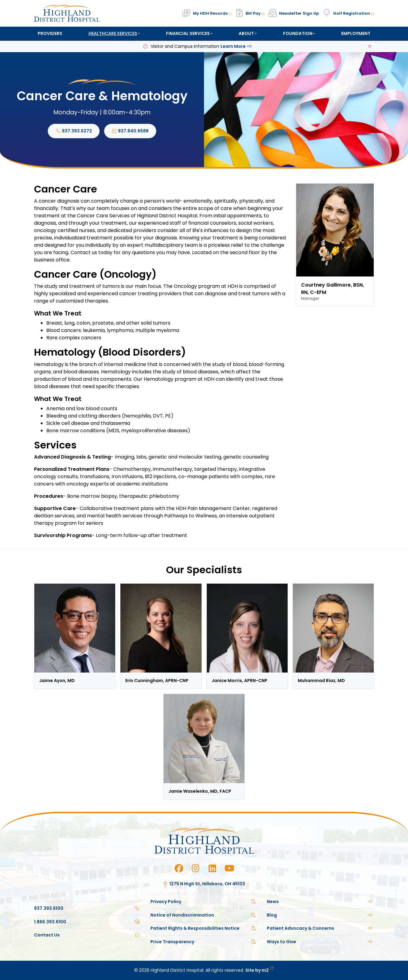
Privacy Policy (204, 902)
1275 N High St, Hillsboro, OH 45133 (204, 884)
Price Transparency (204, 942)
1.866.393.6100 (88, 922)
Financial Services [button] (188, 33)
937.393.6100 (88, 908)
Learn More (236, 46)
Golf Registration (353, 13)
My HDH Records (212, 13)
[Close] (370, 46)
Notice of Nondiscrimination (204, 915)
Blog (320, 915)
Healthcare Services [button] (113, 33)
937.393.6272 (74, 131)
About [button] (246, 33)
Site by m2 (260, 970)
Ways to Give (320, 942)
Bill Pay (255, 13)
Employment (356, 33)
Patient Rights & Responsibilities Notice (204, 928)
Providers (50, 33)
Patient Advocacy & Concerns (320, 928)
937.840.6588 (130, 131)
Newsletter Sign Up (299, 13)
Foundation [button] (298, 33)
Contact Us (88, 935)
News (320, 902)
